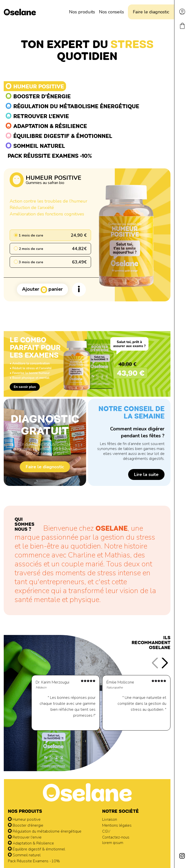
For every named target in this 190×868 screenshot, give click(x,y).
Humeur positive (24, 819)
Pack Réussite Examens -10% (34, 861)
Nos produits (82, 12)
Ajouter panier (42, 289)
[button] (165, 663)
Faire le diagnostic (151, 12)
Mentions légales (117, 825)
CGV (106, 831)
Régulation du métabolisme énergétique (45, 831)
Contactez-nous (116, 837)
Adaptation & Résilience (31, 843)
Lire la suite (146, 474)
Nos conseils (111, 12)
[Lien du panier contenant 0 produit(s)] (182, 28)
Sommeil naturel (24, 855)
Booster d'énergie (26, 825)
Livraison (110, 819)
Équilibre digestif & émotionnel (36, 849)
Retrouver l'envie (25, 837)
